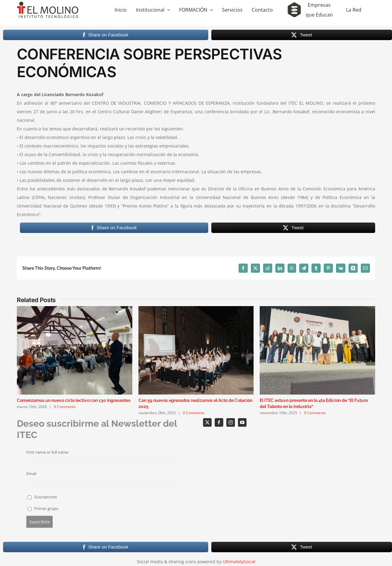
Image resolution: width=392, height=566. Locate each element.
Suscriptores (42, 497)
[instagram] (231, 422)
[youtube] (242, 422)
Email (31, 474)
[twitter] (207, 422)
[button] (21, 361)
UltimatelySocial (239, 562)
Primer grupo (43, 509)
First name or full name (47, 452)
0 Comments (65, 407)
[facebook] (219, 422)
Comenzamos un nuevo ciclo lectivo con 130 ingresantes (74, 400)
